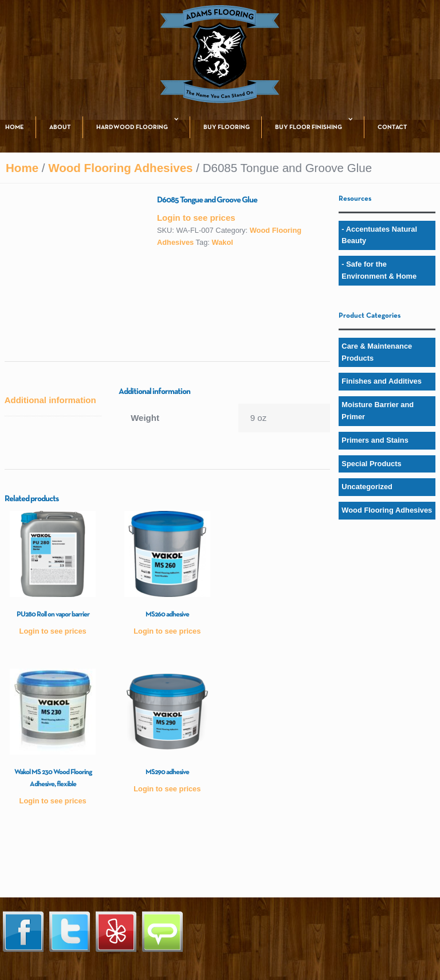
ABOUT (60, 127)
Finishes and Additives (382, 381)
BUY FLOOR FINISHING (309, 127)
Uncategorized (367, 487)
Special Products (371, 464)
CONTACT (392, 127)
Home (22, 168)
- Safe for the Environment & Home (379, 270)
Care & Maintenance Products (377, 352)
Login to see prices (196, 218)
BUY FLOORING (227, 127)
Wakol (222, 242)
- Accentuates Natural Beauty (379, 235)
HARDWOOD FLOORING (132, 127)
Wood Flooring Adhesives (120, 168)
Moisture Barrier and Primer (378, 411)
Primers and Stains (375, 440)
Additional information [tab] (50, 400)
